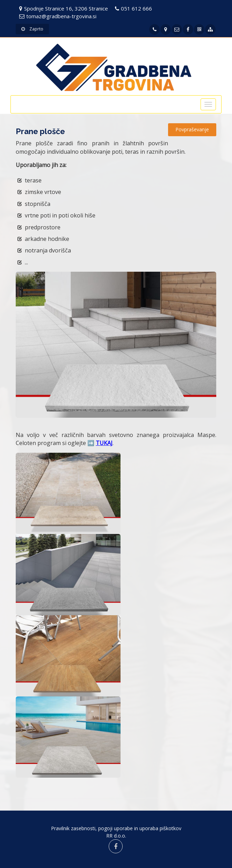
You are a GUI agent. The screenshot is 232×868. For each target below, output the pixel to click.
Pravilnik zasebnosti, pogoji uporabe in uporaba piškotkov (116, 828)
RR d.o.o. (116, 836)
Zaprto (32, 29)
